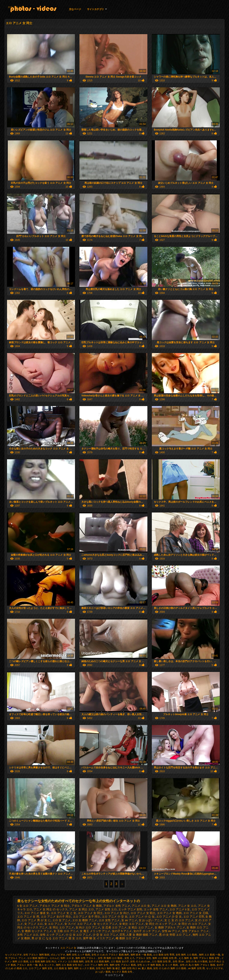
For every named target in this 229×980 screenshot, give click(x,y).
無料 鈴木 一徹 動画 (141, 955)
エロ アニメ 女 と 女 (64, 913)
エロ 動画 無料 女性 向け (43, 962)
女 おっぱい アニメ (151, 920)
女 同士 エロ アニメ (62, 927)
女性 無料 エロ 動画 (187, 955)
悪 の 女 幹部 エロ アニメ (175, 935)
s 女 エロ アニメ (28, 906)
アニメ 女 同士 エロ (82, 909)
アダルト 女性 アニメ (117, 906)
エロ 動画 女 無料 (63, 968)
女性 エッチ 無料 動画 (149, 965)
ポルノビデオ (58, 955)
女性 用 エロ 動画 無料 (97, 962)
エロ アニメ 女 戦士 (143, 913)
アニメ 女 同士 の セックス (51, 909)
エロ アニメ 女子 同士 (87, 917)
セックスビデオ (13, 955)
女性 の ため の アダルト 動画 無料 (110, 955)
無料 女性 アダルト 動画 (123, 965)
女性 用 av (179, 962)
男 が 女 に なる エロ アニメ (49, 938)
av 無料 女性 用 (196, 968)
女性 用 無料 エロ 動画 (110, 958)
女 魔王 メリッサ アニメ (95, 931)
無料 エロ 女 (67, 958)
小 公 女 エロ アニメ (78, 935)
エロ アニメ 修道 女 (37, 913)
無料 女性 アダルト (86, 958)
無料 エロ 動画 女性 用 (165, 958)
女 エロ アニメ (54, 924)
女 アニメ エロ (33, 924)
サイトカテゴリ (95, 9)
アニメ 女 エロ (187, 906)
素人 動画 (147, 968)
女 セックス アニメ (105, 924)
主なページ (75, 9)
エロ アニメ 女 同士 (90, 913)
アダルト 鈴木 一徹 (27, 965)
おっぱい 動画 (103, 972)
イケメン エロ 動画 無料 (71, 962)
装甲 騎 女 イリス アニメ (99, 938)
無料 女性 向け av (131, 968)
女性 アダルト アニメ (195, 931)
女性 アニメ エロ (28, 935)
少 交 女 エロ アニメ (105, 935)
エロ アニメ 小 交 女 (115, 917)
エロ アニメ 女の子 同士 (56, 917)
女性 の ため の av (140, 962)
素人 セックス (47, 965)
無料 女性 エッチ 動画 (78, 955)
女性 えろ (129, 958)
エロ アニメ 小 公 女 (142, 917)
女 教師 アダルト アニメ (170, 927)
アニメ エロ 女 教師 (164, 906)
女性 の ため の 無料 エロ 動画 (170, 968)
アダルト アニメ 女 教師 (87, 906)
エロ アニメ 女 (16, 7)
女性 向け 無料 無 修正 (108, 968)
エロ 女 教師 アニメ (85, 920)
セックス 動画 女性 (122, 972)
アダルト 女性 (143, 958)
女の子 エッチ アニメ (147, 931)
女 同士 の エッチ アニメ (161, 924)
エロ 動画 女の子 (120, 962)
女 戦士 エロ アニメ (141, 927)
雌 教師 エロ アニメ (128, 938)
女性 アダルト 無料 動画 (36, 955)
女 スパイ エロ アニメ (78, 924)
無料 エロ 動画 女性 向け (70, 965)
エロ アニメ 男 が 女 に (36, 920)
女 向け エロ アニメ (88, 927)
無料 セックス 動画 (84, 968)
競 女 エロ (75, 938)
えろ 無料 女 (185, 958)
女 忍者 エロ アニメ (114, 927)
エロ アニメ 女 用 (28, 917)
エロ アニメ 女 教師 (169, 913)
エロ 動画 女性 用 (162, 962)
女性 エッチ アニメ (52, 935)
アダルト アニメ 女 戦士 (55, 906)
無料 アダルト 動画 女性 (207, 958)
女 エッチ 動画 (170, 965)
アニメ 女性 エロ (106, 909)
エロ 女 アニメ (62, 920)
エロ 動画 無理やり (38, 958)
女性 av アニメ (171, 931)
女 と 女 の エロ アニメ (179, 920)
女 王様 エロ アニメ (66, 931)
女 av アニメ (129, 920)
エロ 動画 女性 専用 (164, 955)
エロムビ (55, 958)
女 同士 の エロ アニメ (192, 924)
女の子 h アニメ (122, 931)
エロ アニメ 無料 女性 (96, 965)
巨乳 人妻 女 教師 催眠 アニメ (138, 935)
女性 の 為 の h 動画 (197, 962)
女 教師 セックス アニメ (37, 931)
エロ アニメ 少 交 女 (169, 917)
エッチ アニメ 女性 (130, 909)
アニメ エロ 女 (141, 906)
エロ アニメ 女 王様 (196, 913)
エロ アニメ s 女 (180, 909)
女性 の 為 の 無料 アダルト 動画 (198, 965)
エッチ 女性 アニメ (156, 909)
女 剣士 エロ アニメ (132, 924)
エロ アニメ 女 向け (117, 913)
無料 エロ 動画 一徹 (210, 955)
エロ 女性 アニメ (109, 920)
